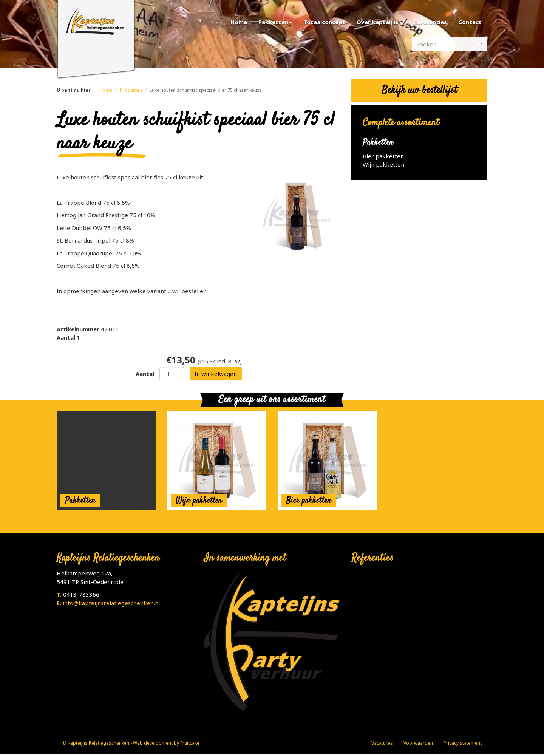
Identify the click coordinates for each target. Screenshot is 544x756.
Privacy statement (463, 743)
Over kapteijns (379, 22)
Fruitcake (190, 743)
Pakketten (275, 22)
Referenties (430, 22)
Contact (470, 22)
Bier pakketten (383, 156)
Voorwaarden (418, 743)
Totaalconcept (324, 22)
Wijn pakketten (383, 164)
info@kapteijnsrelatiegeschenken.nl (111, 603)
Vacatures (382, 743)
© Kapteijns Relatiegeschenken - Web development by (121, 743)
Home (239, 22)
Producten (131, 90)
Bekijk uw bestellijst (419, 90)
